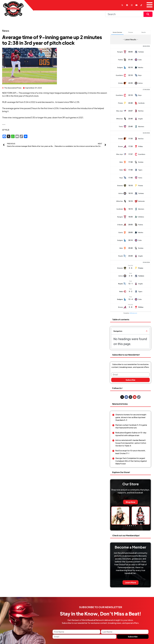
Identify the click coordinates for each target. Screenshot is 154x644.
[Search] (124, 14)
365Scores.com (133, 313)
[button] (147, 331)
